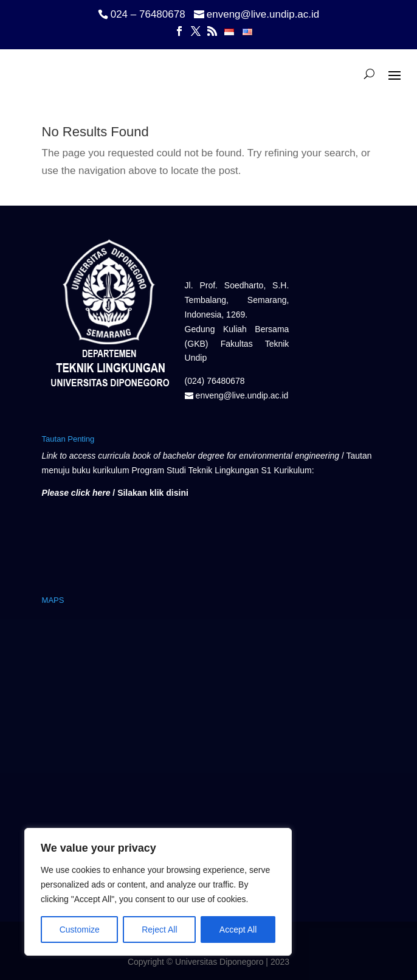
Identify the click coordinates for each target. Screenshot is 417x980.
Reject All (159, 930)
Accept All (238, 930)
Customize (80, 930)
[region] (158, 892)
